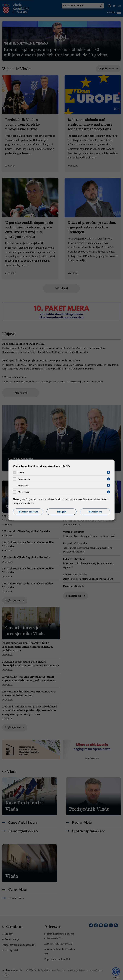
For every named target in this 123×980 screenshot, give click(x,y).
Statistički (23, 486)
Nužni (21, 473)
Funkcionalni (24, 479)
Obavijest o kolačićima (94, 499)
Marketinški (24, 492)
